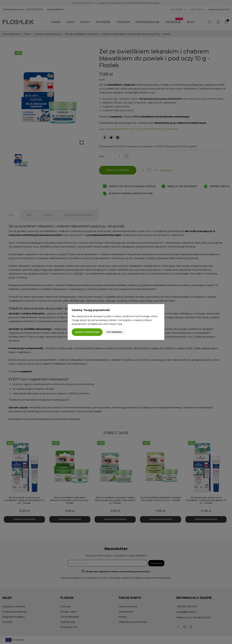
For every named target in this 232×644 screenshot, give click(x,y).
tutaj (119, 324)
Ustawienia (114, 332)
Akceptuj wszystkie (87, 332)
